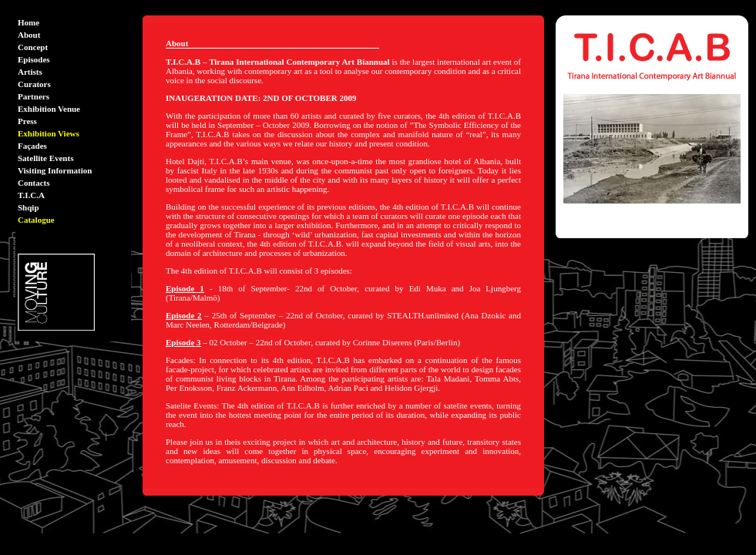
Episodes (34, 59)
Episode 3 (183, 342)
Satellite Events (45, 158)
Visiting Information (55, 170)
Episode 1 (185, 288)
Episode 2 (184, 315)
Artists (30, 72)
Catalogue (36, 220)
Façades (32, 146)
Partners (34, 96)
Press (27, 121)
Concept (33, 47)
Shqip (29, 207)
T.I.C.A (31, 195)
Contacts (34, 183)
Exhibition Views (49, 133)
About (29, 35)
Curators (34, 84)
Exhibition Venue (49, 109)
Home (29, 22)
